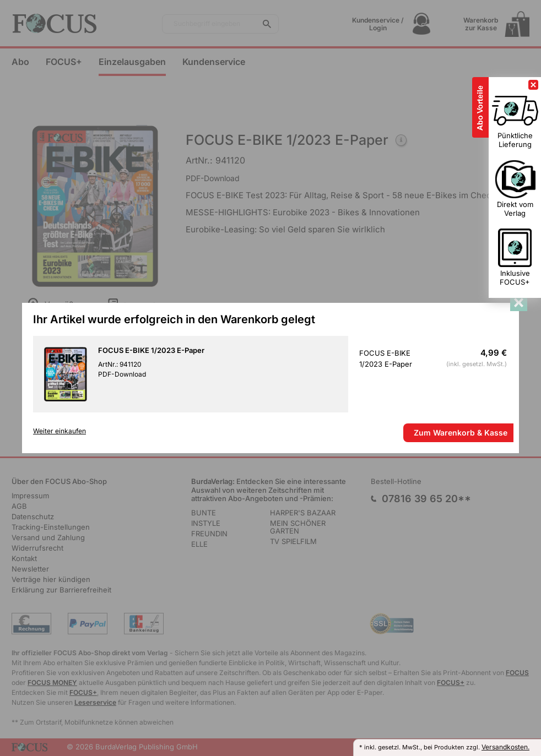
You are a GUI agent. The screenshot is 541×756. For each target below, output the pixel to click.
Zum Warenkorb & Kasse (461, 433)
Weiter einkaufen (59, 431)
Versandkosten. (505, 747)
